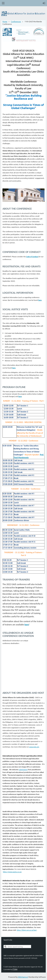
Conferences (16, 21)
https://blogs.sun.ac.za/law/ (27, 930)
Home (5, 21)
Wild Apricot (23, 977)
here (27, 625)
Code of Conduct (32, 257)
